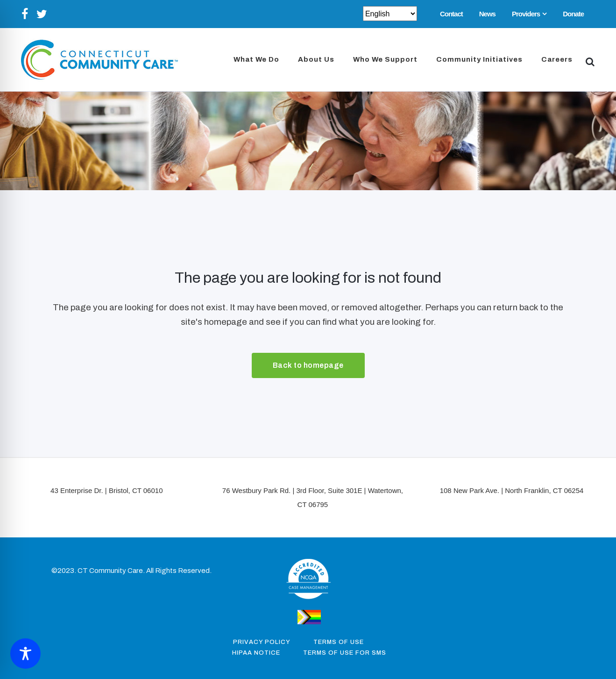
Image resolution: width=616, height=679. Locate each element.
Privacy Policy (262, 642)
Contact (451, 14)
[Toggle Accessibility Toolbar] (25, 654)
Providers (526, 14)
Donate (573, 14)
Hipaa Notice (256, 653)
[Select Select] (390, 14)
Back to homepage (308, 365)
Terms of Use (339, 642)
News (487, 14)
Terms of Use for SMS (345, 653)
